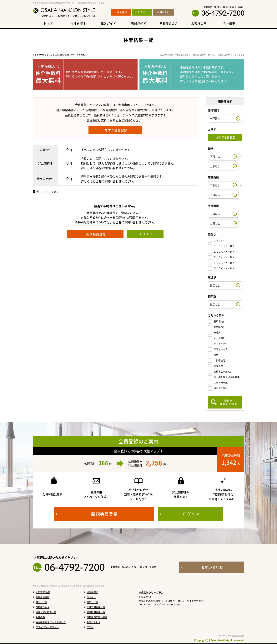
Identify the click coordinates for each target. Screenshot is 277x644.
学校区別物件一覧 (96, 612)
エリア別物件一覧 (96, 607)
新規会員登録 (43, 597)
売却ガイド (92, 602)
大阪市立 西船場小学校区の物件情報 (71, 55)
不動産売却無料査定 (97, 617)
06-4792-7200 (223, 13)
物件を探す (92, 592)
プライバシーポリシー (47, 627)
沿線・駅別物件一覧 (46, 612)
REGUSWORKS (238, 635)
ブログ (90, 627)
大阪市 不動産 (43, 592)
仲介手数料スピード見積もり (51, 622)
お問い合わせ (93, 622)
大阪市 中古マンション (43, 55)
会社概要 (40, 617)
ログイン (91, 597)
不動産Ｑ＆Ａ (43, 607)
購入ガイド (41, 602)
